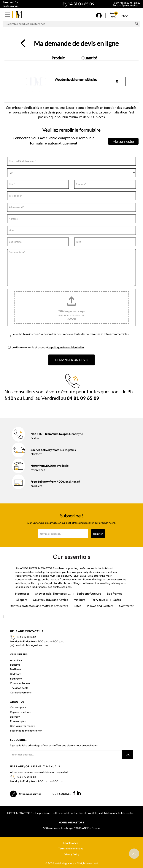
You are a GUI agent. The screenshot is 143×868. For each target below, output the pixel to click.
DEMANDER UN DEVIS (71, 360)
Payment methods (21, 712)
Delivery (15, 717)
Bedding (15, 665)
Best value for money (22, 726)
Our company (18, 707)
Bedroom (16, 674)
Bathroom (16, 679)
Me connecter (123, 141)
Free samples (18, 721)
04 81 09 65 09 (81, 4)
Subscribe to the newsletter (26, 731)
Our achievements (21, 693)
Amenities (16, 660)
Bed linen (15, 669)
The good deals (19, 688)
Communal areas (20, 683)
